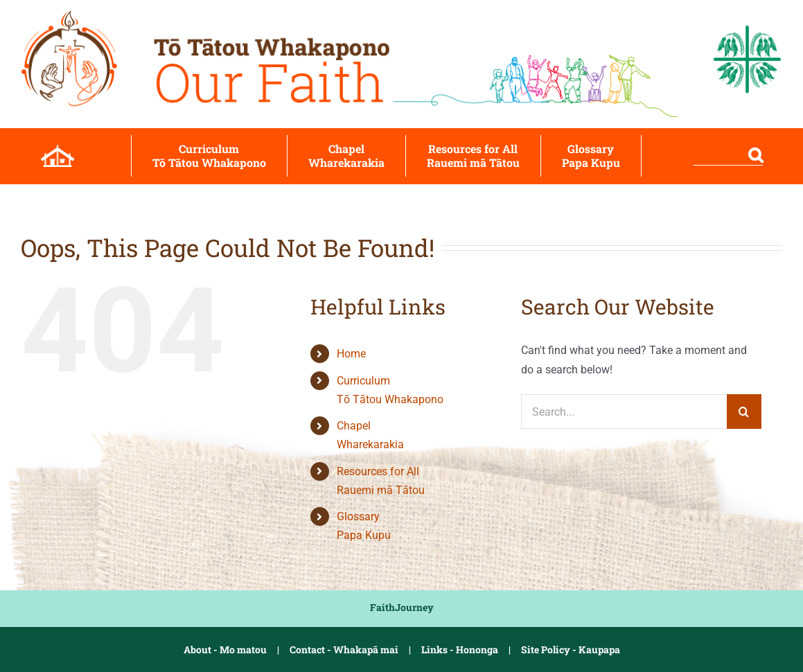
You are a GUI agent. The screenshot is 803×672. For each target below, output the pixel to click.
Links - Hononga (460, 649)
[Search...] (624, 412)
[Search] (744, 412)
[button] (713, 156)
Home (351, 354)
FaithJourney (402, 607)
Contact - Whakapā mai (344, 649)
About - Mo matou (225, 649)
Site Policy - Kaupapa (571, 649)
